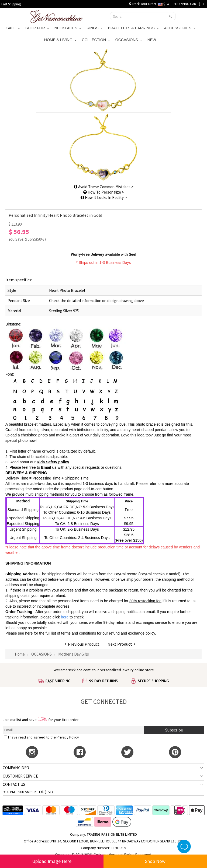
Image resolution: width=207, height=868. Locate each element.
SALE (13, 28)
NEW (152, 40)
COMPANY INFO (16, 768)
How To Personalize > (104, 192)
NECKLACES (68, 28)
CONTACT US (14, 784)
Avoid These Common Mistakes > (104, 187)
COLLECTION (96, 40)
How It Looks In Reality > (104, 197)
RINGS (94, 28)
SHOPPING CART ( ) (189, 4)
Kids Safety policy (53, 462)
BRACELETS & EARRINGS (133, 28)
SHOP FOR (37, 28)
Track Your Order (143, 4)
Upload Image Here (52, 861)
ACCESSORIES (180, 28)
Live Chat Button (184, 846)
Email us (49, 467)
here (29, 633)
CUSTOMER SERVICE (20, 776)
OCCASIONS (129, 40)
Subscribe (174, 730)
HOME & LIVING (60, 40)
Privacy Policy (68, 737)
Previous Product (82, 644)
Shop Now (155, 861)
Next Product (121, 644)
